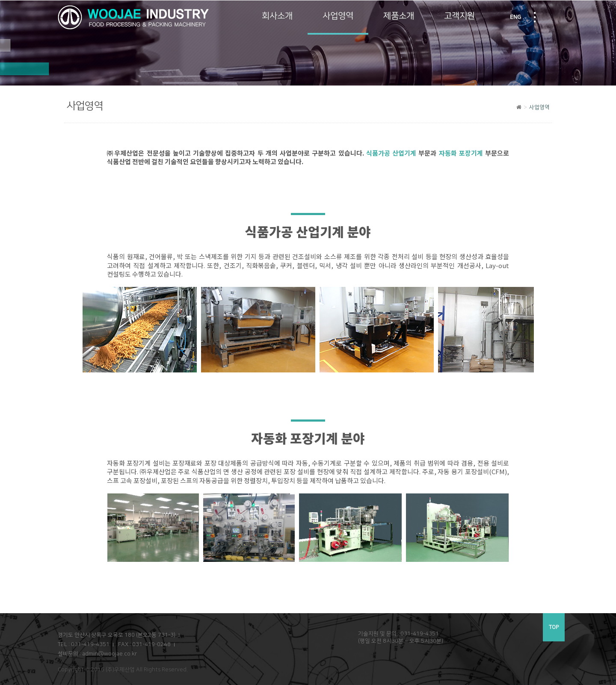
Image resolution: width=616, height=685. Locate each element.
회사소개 (277, 16)
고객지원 (459, 16)
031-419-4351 (90, 644)
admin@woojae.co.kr (110, 654)
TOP (554, 627)
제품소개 (399, 16)
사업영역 (338, 16)
